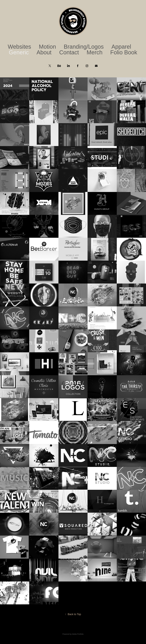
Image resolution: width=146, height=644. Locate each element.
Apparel (121, 47)
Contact (69, 52)
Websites (19, 47)
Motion (47, 47)
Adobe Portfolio (78, 634)
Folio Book (124, 52)
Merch (95, 52)
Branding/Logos (84, 47)
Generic (19, 52)
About (44, 52)
